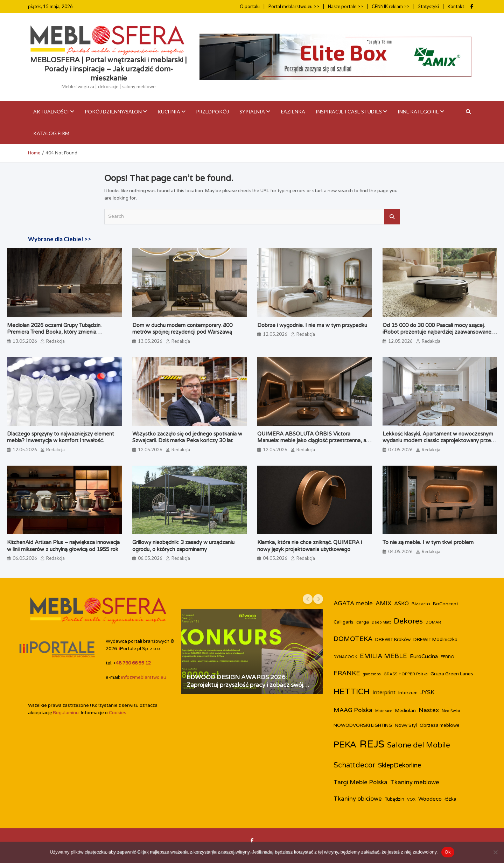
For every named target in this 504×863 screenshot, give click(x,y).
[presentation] (308, 599)
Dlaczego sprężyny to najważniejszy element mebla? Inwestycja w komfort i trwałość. (61, 437)
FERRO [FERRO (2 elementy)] (447, 657)
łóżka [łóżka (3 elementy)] (450, 799)
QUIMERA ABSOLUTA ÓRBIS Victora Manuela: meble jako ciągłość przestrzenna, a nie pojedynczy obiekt (312, 441)
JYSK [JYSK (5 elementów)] (428, 693)
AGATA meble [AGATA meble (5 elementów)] (353, 604)
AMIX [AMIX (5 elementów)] (383, 604)
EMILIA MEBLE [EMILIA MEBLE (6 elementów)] (383, 656)
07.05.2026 (400, 450)
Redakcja (55, 341)
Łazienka (293, 112)
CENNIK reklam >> (391, 6)
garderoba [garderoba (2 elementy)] (372, 674)
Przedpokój (212, 112)
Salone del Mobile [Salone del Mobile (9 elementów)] (419, 745)
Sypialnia (252, 112)
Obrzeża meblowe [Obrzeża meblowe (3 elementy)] (440, 725)
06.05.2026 (25, 558)
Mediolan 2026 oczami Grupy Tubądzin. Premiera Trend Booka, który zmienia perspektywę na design (54, 332)
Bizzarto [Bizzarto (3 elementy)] (421, 604)
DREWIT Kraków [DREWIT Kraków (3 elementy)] (393, 640)
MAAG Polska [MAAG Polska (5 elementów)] (353, 710)
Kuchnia (169, 112)
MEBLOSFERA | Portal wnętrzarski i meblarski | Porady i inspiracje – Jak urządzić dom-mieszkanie (108, 69)
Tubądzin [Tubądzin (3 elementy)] (394, 799)
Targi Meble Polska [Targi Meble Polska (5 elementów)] (360, 782)
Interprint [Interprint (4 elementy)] (384, 693)
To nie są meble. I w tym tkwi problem (428, 542)
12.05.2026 (275, 334)
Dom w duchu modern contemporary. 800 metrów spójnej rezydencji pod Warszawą (182, 329)
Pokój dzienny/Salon (113, 112)
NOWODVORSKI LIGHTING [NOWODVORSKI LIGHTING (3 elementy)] (363, 725)
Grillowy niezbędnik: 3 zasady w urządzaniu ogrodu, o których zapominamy (183, 546)
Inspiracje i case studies (349, 112)
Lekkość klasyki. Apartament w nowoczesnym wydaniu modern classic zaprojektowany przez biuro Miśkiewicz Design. (438, 441)
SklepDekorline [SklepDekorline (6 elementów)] (400, 765)
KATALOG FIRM (51, 133)
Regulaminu (66, 713)
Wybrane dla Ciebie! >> (60, 239)
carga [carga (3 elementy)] (363, 622)
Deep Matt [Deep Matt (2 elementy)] (381, 622)
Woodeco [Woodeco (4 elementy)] (430, 799)
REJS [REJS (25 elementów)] (372, 744)
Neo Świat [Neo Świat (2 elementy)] (451, 711)
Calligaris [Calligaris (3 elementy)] (344, 622)
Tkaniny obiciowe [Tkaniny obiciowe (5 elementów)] (358, 799)
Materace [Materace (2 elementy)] (384, 711)
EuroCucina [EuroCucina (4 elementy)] (424, 656)
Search (392, 217)
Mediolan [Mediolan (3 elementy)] (405, 711)
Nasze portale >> (345, 6)
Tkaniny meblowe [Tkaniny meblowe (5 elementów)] (415, 782)
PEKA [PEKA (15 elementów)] (345, 745)
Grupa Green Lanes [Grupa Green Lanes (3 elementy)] (452, 674)
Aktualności (51, 112)
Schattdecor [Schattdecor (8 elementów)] (354, 765)
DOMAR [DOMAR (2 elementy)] (433, 622)
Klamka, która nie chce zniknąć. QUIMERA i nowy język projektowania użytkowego (310, 546)
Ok (448, 852)
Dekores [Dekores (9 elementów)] (408, 621)
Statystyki (429, 6)
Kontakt (456, 6)
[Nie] (495, 852)
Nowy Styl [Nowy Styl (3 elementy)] (406, 725)
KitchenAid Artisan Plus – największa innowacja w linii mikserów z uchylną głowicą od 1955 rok (63, 546)
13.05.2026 (25, 341)
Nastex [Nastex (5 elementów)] (429, 710)
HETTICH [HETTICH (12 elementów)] (352, 692)
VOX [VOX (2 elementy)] (411, 799)
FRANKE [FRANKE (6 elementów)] (347, 673)
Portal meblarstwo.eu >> (294, 6)
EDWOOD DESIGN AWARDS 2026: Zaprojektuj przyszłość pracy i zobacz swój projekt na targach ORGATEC (245, 685)
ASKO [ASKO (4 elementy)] (401, 604)
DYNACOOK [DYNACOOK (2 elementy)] (345, 657)
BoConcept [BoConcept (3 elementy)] (446, 604)
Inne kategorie (418, 112)
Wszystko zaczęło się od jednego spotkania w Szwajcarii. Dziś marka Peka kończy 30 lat (187, 437)
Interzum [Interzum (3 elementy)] (408, 693)
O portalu (250, 6)
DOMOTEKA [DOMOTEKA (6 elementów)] (353, 639)
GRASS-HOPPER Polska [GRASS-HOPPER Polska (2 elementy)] (406, 674)
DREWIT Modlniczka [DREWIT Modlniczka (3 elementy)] (435, 640)
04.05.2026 (275, 558)
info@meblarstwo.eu (144, 677)
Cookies (118, 713)
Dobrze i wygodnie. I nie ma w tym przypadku (312, 325)
